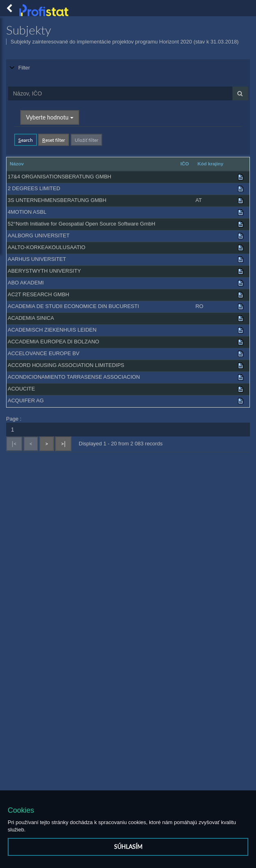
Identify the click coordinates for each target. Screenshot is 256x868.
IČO (185, 163)
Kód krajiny (211, 163)
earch (26, 139)
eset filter (54, 139)
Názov (17, 163)
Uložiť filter (86, 139)
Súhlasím (128, 847)
